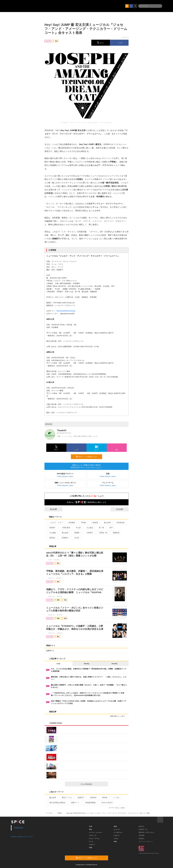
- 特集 (115, 842)
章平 (110, 528)
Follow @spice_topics (65, 476)
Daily (58, 664)
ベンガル (115, 798)
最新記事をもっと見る (119, 716)
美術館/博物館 (89, 803)
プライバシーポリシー (146, 842)
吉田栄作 (92, 798)
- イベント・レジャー (95, 832)
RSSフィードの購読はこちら (88, 457)
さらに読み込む (93, 784)
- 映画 (90, 848)
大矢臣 (76, 538)
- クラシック (92, 835)
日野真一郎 (102, 533)
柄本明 (104, 798)
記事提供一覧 (143, 829)
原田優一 (52, 528)
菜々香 (100, 528)
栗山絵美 (64, 533)
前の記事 (51, 509)
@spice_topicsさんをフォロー (22, 836)
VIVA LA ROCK (106, 803)
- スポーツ (92, 845)
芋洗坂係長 (119, 523)
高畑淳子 (80, 798)
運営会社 (141, 826)
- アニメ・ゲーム (94, 839)
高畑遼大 (64, 538)
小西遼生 (94, 523)
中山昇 (77, 528)
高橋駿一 (76, 533)
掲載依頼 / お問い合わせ (146, 832)
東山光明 (106, 523)
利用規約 (141, 839)
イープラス (49, 813)
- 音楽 (90, 826)
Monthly (115, 664)
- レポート (116, 835)
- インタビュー (118, 832)
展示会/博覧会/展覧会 (56, 803)
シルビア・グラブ (55, 523)
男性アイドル (66, 798)
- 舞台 (90, 829)
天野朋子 (89, 533)
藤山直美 (52, 798)
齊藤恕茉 (115, 533)
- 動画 (115, 826)
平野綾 (82, 523)
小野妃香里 (65, 528)
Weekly (86, 664)
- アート (91, 842)
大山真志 (89, 528)
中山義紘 (52, 533)
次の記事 (122, 509)
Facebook (19, 828)
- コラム (116, 839)
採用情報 (141, 835)
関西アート (74, 803)
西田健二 (52, 538)
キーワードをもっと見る (118, 808)
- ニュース (116, 829)
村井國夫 (71, 523)
